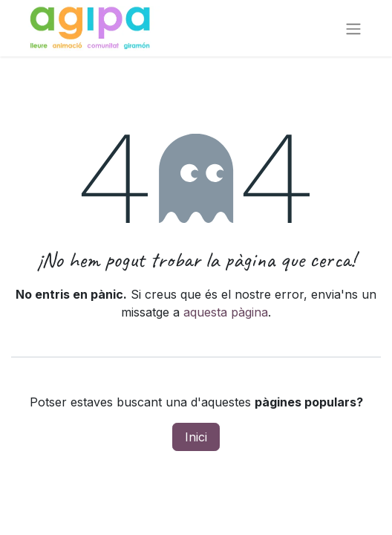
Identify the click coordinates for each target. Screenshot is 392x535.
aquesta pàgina (226, 312)
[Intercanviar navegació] (353, 28)
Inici (196, 437)
